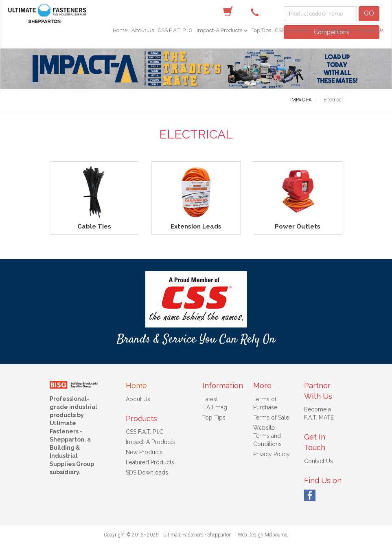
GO (369, 13)
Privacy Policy (272, 454)
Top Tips (261, 30)
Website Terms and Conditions (267, 436)
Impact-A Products (220, 30)
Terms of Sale (271, 418)
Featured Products (150, 462)
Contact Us (370, 30)
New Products (144, 452)
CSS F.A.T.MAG (293, 30)
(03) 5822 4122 (257, 12)
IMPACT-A (301, 100)
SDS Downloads (147, 472)
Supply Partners (334, 30)
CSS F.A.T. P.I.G (175, 30)
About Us (143, 30)
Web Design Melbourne (262, 535)
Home (120, 30)
